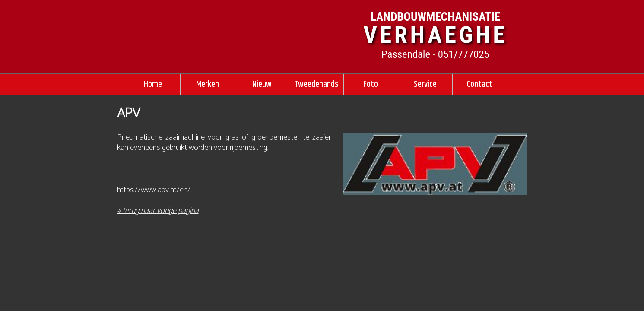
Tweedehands (316, 84)
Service (425, 84)
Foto (371, 84)
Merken (208, 84)
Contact (480, 84)
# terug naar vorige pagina (158, 211)
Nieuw (262, 84)
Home (153, 84)
